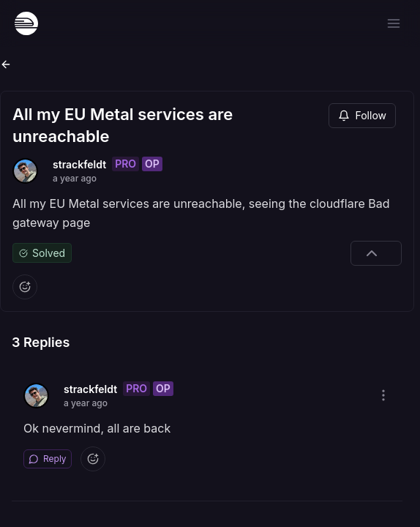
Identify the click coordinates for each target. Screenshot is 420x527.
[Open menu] (394, 23)
